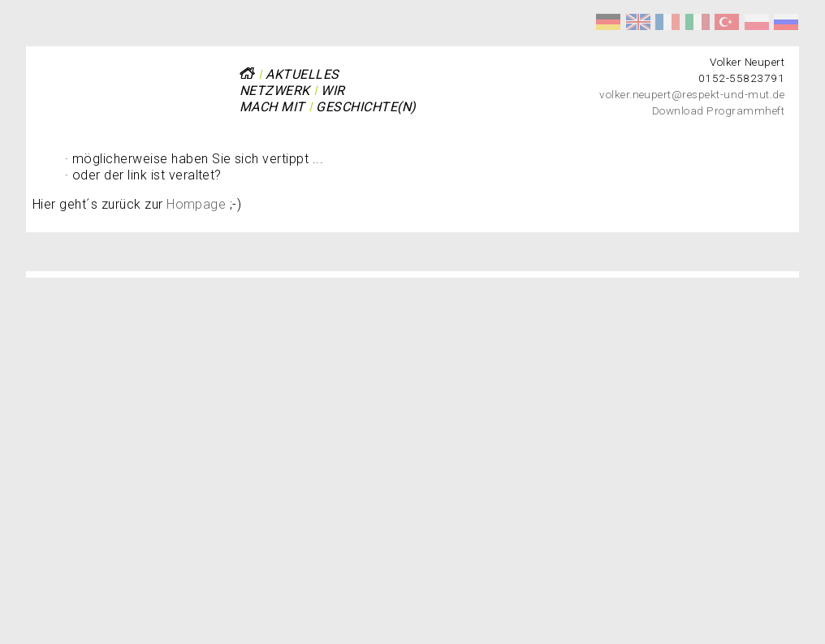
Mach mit (272, 107)
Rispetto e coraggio (698, 22)
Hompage (196, 204)
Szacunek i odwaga (757, 22)
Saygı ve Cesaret (727, 22)
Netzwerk (275, 91)
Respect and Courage (638, 22)
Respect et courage (667, 22)
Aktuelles (302, 74)
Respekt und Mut (608, 22)
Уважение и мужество (786, 22)
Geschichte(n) (366, 107)
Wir (333, 91)
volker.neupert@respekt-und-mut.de (692, 94)
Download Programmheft (718, 110)
